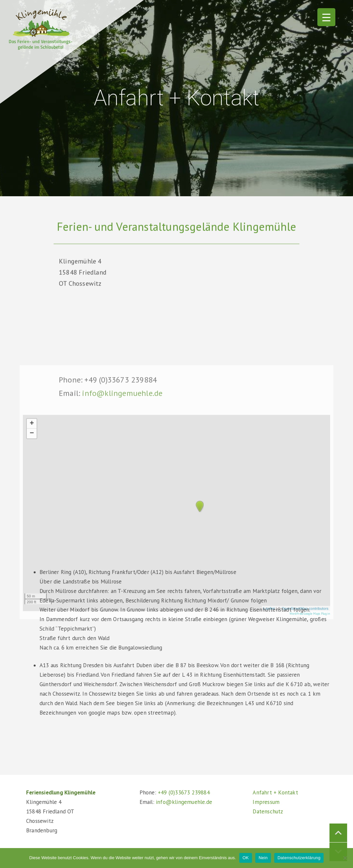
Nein (263, 858)
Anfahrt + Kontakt (275, 792)
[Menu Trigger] (326, 17)
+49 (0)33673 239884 (184, 792)
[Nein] (345, 858)
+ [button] (32, 500)
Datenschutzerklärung (299, 858)
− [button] (32, 510)
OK (246, 858)
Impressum (266, 802)
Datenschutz (268, 811)
